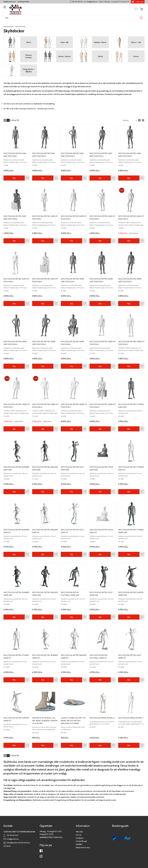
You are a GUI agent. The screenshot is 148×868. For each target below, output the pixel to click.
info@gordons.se (92, 2)
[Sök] (141, 18)
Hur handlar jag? (81, 841)
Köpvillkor (79, 844)
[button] (4, 8)
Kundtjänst (80, 838)
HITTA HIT (7, 846)
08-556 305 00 (77, 2)
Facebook (41, 851)
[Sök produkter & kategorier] (72, 18)
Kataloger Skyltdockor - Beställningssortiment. (37, 109)
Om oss (79, 835)
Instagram (41, 856)
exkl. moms (140, 2)
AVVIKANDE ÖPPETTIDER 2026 (51, 837)
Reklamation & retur (83, 848)
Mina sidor (79, 832)
